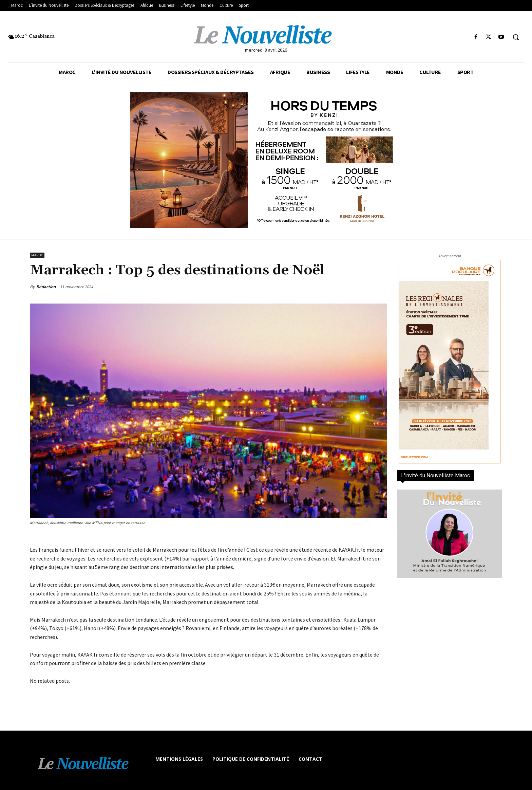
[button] (516, 37)
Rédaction (46, 287)
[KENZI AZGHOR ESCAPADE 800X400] (266, 160)
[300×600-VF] (450, 362)
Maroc (37, 255)
